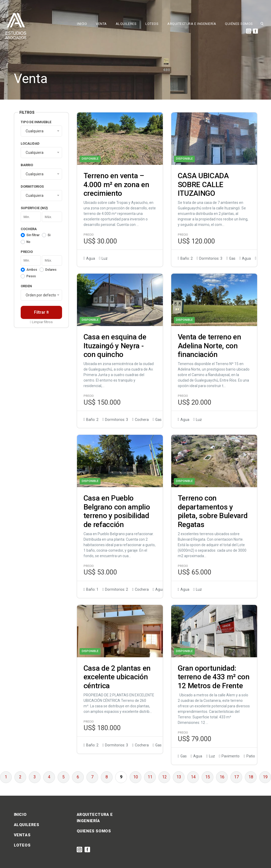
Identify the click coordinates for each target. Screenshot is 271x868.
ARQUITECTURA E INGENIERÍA (192, 24)
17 (236, 777)
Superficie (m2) (34, 208)
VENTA (101, 24)
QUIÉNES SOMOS (239, 24)
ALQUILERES (126, 24)
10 (136, 777)
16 (222, 777)
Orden (26, 286)
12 (164, 777)
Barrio (27, 165)
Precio (27, 252)
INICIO (82, 24)
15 (208, 777)
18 (251, 777)
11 (150, 777)
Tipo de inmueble (36, 122)
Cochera (29, 229)
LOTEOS (152, 24)
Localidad (30, 143)
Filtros (27, 112)
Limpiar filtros (41, 322)
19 (265, 777)
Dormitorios (32, 186)
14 (193, 777)
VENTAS (22, 835)
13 (179, 777)
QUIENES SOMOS (94, 831)
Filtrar (41, 312)
